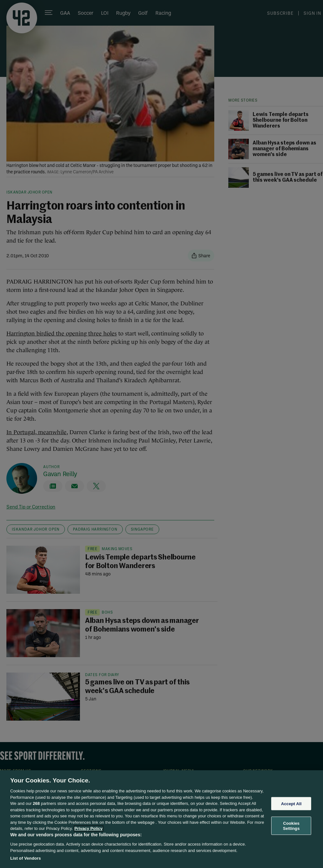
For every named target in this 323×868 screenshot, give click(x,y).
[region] (161, 819)
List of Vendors (26, 858)
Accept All (291, 803)
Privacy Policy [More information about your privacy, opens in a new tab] (89, 828)
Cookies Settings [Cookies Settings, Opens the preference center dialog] (291, 826)
